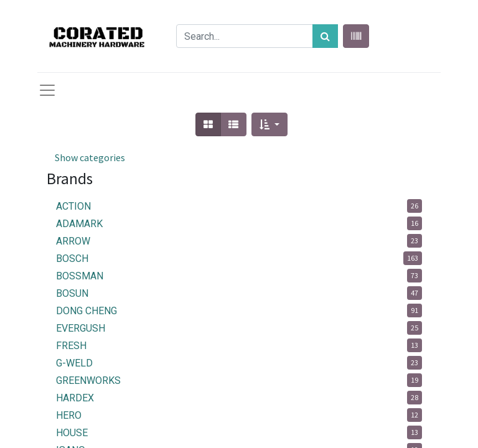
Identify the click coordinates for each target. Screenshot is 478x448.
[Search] (325, 36)
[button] (269, 124)
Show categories (90, 157)
